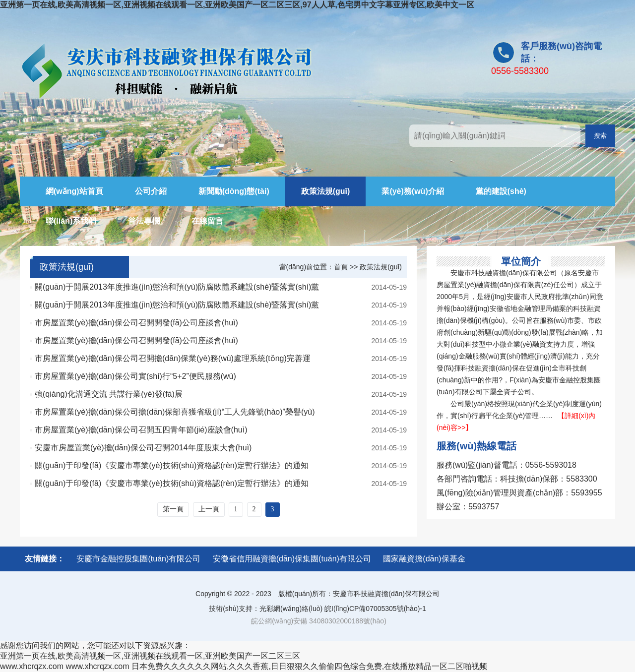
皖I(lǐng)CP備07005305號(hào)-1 (375, 609)
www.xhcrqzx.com (32, 666)
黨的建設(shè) (501, 191)
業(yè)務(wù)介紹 (413, 191)
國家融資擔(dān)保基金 (424, 559)
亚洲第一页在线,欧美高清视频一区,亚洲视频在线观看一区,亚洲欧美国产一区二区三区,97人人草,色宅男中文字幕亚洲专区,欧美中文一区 (237, 5)
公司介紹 (151, 191)
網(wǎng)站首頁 (74, 191)
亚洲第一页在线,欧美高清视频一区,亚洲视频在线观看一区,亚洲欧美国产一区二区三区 (150, 656)
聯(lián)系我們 (71, 221)
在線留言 (207, 221)
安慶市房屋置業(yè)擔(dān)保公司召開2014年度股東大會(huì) (143, 448)
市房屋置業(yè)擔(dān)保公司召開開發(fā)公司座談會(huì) (136, 323)
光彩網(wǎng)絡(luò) (291, 609)
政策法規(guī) (326, 191)
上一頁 (209, 509)
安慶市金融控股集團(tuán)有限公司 (138, 559)
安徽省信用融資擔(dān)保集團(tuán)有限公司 (292, 559)
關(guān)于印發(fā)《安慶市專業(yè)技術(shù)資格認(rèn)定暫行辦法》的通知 (172, 465)
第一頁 (173, 509)
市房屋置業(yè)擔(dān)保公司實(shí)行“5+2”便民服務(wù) (135, 376)
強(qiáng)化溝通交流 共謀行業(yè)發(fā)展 (109, 394)
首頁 (341, 267)
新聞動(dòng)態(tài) (234, 191)
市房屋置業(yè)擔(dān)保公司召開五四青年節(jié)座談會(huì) (141, 430)
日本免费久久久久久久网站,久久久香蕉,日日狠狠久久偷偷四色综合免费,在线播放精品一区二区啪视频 (309, 666)
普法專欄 (144, 221)
